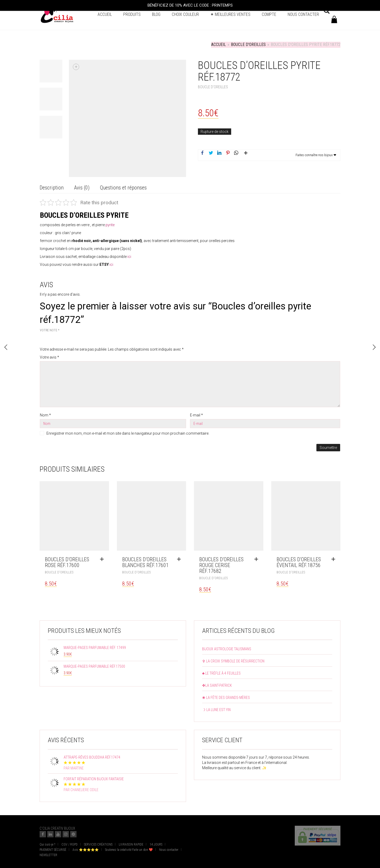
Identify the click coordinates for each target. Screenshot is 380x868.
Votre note (50, 330)
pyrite (110, 225)
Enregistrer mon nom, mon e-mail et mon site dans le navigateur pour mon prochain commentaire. (128, 433)
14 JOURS (156, 844)
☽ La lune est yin (216, 710)
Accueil (105, 14)
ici (129, 257)
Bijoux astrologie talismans (227, 649)
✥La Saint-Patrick (217, 685)
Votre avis (49, 357)
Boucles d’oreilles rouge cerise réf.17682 (221, 565)
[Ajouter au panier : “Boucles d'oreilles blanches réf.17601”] (180, 559)
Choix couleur (185, 14)
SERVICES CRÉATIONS (98, 844)
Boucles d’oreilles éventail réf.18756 (299, 562)
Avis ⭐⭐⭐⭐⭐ (86, 850)
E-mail (196, 415)
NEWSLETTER (48, 855)
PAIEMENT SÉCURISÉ (53, 850)
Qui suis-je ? (47, 844)
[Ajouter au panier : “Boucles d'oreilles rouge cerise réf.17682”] (258, 559)
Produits (132, 14)
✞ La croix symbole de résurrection (233, 661)
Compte (269, 14)
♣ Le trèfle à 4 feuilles (221, 673)
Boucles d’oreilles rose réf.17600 (67, 562)
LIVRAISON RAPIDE (131, 844)
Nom (45, 415)
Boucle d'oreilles (248, 45)
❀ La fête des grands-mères (226, 698)
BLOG (156, 14)
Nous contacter (303, 14)
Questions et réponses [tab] (123, 188)
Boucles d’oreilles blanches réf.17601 (145, 562)
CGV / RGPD (70, 844)
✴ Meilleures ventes (230, 14)
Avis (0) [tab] (82, 188)
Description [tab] (52, 188)
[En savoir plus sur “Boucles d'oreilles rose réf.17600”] (103, 559)
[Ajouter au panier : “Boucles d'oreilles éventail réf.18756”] (335, 559)
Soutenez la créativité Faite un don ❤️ (129, 850)
